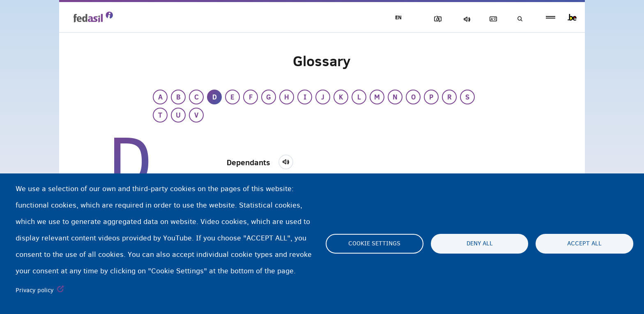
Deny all (480, 244)
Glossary (491, 19)
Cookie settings (374, 244)
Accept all (584, 244)
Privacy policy (35, 290)
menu (551, 17)
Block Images (433, 19)
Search (519, 19)
